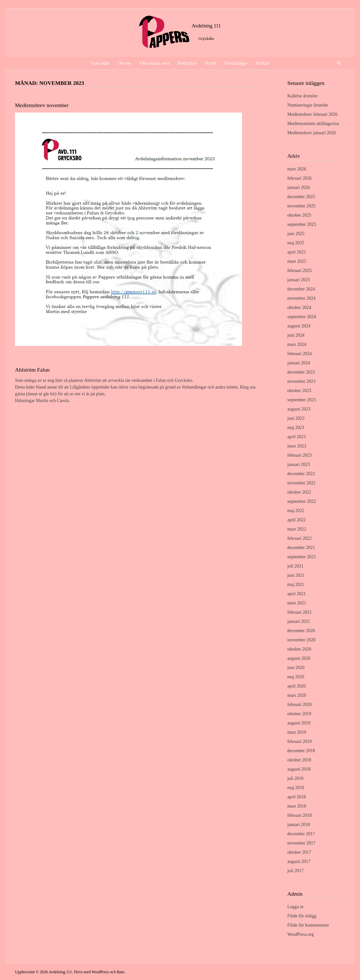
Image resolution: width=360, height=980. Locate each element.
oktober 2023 (299, 391)
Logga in (295, 907)
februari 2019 (299, 741)
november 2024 (301, 298)
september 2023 (301, 400)
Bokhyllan (187, 63)
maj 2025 (296, 243)
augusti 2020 (299, 658)
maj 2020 (296, 677)
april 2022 (296, 520)
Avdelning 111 (206, 26)
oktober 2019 (299, 714)
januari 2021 (298, 621)
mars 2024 (297, 344)
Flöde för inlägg (302, 916)
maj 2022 (296, 511)
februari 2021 (299, 612)
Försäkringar (236, 63)
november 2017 (301, 843)
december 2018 (301, 751)
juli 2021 (295, 566)
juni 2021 (296, 575)
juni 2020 (296, 668)
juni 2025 (296, 234)
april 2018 (296, 797)
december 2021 (301, 548)
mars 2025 (297, 261)
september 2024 (301, 317)
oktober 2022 (299, 492)
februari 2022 (299, 538)
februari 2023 (299, 455)
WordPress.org (300, 934)
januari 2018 (298, 825)
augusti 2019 (299, 723)
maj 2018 (296, 788)
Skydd (210, 63)
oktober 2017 (299, 852)
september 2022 (301, 501)
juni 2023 (296, 418)
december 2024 (301, 289)
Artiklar (262, 63)
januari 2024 (298, 363)
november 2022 (301, 483)
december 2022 (301, 474)
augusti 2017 (299, 861)
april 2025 (296, 252)
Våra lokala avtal (155, 63)
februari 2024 (299, 354)
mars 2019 (297, 732)
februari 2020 (299, 704)
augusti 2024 (299, 326)
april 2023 (296, 437)
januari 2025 (298, 280)
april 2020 (296, 686)
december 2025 (301, 197)
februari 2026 (299, 178)
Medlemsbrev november (42, 105)
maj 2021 (296, 584)
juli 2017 (295, 871)
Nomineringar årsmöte (307, 105)
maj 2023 (296, 427)
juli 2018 (295, 778)
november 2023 (301, 381)
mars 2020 (297, 695)
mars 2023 (297, 446)
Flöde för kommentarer (308, 925)
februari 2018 (299, 815)
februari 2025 (299, 271)
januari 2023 (298, 464)
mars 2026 (297, 169)
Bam (120, 972)
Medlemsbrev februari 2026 (312, 114)
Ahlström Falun (32, 370)
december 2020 (301, 631)
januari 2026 (298, 187)
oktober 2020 (299, 649)
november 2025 (301, 206)
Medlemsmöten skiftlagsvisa (313, 124)
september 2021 (301, 557)
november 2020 (301, 640)
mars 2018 (297, 806)
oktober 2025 (299, 215)
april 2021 (296, 594)
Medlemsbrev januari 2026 (311, 133)
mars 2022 (297, 529)
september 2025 (301, 224)
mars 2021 (297, 603)
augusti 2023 (299, 409)
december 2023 (301, 372)
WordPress (100, 972)
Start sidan (100, 63)
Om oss (125, 63)
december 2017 (301, 834)
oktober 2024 (299, 307)
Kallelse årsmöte (302, 96)
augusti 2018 (299, 769)
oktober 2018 (299, 760)
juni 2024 (296, 335)
